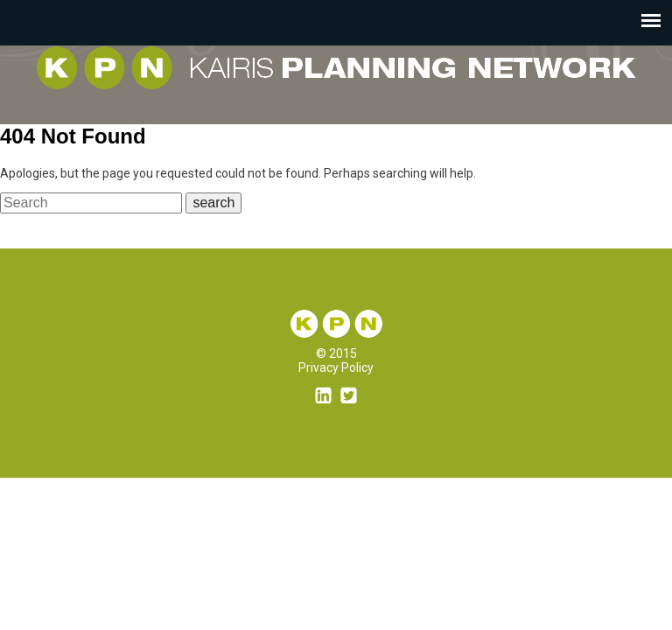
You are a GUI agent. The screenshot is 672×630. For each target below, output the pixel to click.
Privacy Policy (336, 367)
